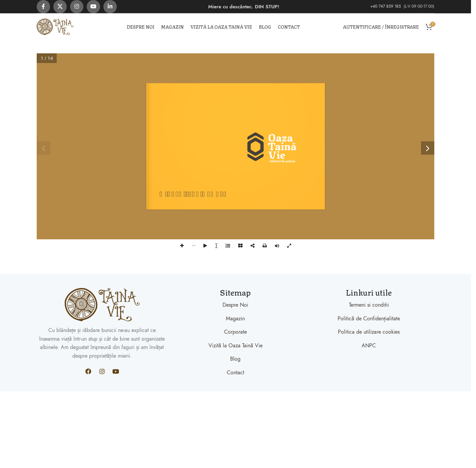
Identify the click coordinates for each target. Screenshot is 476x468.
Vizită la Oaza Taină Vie (235, 346)
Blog (235, 359)
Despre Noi (235, 305)
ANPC (369, 346)
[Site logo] (55, 26)
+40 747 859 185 (386, 6)
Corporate (235, 332)
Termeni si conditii (369, 305)
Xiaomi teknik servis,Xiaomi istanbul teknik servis (89, 395)
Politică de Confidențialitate (369, 319)
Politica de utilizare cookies (369, 332)
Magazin (235, 319)
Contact (235, 373)
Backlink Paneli (17, 395)
